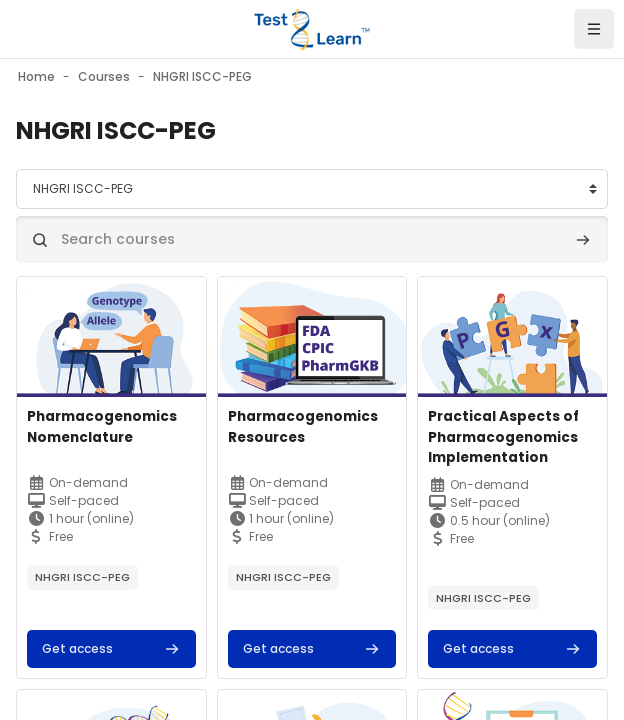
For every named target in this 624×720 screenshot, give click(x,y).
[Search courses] (312, 239)
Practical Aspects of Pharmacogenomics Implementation (503, 437)
